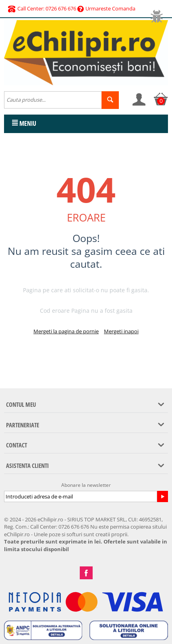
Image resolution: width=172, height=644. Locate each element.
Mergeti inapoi (121, 331)
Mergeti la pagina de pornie (66, 331)
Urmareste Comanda (106, 8)
